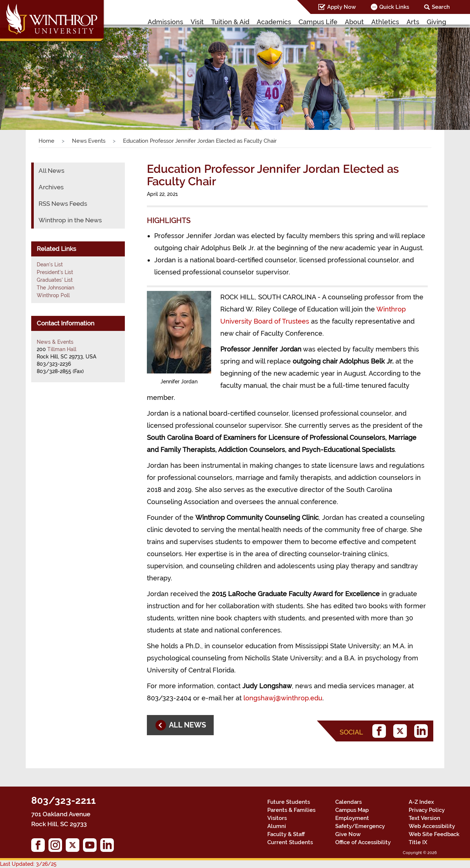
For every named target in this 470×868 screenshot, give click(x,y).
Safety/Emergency (360, 826)
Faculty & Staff (286, 834)
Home (46, 141)
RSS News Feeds (63, 204)
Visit (197, 22)
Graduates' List (55, 280)
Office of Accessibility (363, 842)
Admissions (165, 22)
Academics (274, 22)
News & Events (55, 342)
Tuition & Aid (230, 22)
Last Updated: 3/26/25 (28, 864)
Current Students (290, 842)
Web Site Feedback (434, 834)
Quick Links (394, 7)
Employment (352, 818)
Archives (51, 187)
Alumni (277, 826)
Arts (413, 22)
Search (441, 7)
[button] (35, 71)
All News (51, 171)
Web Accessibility (432, 826)
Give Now (348, 834)
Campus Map (352, 810)
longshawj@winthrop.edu (283, 698)
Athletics (385, 22)
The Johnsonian (55, 288)
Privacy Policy (427, 810)
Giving (436, 22)
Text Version (424, 818)
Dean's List (50, 265)
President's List (55, 272)
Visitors (277, 818)
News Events (89, 141)
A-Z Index (421, 802)
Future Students (289, 802)
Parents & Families (291, 810)
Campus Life (318, 22)
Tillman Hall (62, 349)
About (354, 22)
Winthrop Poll (53, 295)
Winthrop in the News (70, 220)
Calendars (348, 802)
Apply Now (341, 7)
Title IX (418, 842)
